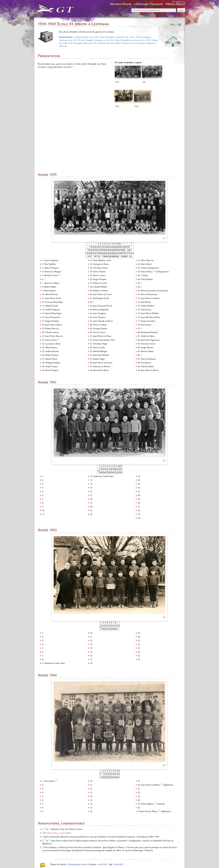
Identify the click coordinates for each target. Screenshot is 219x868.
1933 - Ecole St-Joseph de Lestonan (125, 40)
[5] (155, 755)
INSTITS (90, 848)
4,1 (50, 792)
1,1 (50, 780)
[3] (56, 732)
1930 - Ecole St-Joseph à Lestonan (109, 37)
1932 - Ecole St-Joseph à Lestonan (88, 40)
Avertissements (136, 862)
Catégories (46, 848)
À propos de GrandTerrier (115, 862)
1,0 (45, 780)
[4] (161, 736)
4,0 (45, 792)
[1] (60, 227)
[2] (154, 223)
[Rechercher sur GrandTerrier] (154, 10)
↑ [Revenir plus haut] (43, 785)
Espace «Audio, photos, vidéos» (69, 848)
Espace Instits (82, 37)
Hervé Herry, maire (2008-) (59, 785)
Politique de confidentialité (88, 862)
